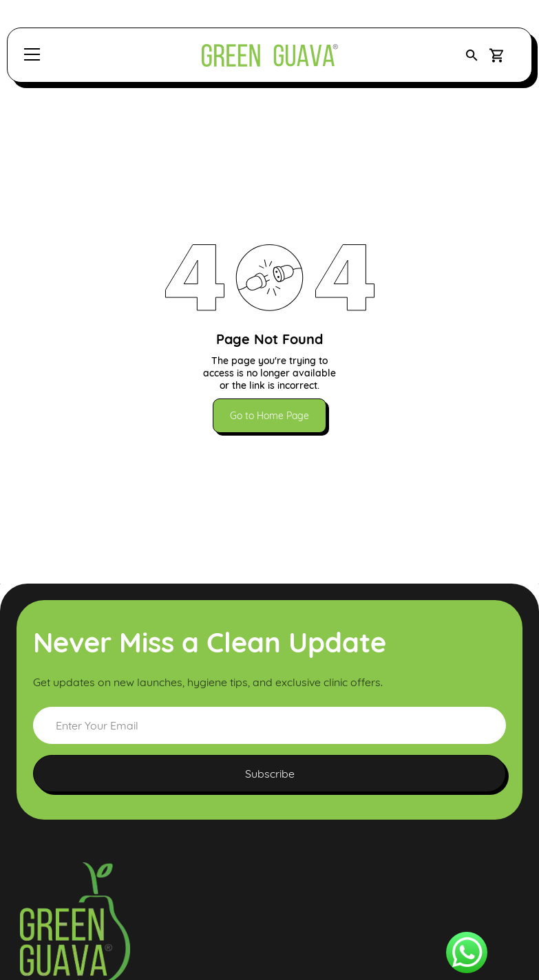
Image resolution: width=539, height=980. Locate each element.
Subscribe (270, 774)
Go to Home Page (269, 416)
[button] (472, 55)
